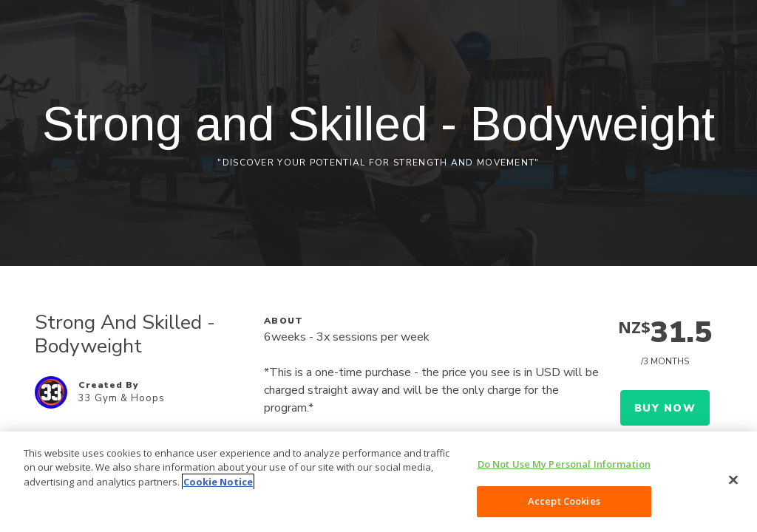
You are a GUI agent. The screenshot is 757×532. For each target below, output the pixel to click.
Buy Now (665, 408)
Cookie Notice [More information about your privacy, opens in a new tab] (218, 482)
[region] (378, 482)
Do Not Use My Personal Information (564, 464)
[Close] (733, 480)
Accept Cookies (564, 501)
